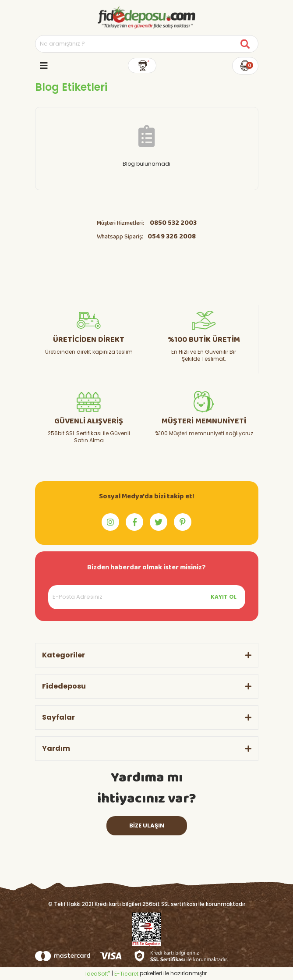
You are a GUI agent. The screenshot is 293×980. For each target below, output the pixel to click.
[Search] (147, 44)
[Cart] (245, 66)
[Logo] (146, 18)
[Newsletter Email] (147, 597)
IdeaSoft (98, 974)
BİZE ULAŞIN (147, 826)
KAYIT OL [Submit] (224, 597)
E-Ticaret (126, 974)
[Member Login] (142, 66)
